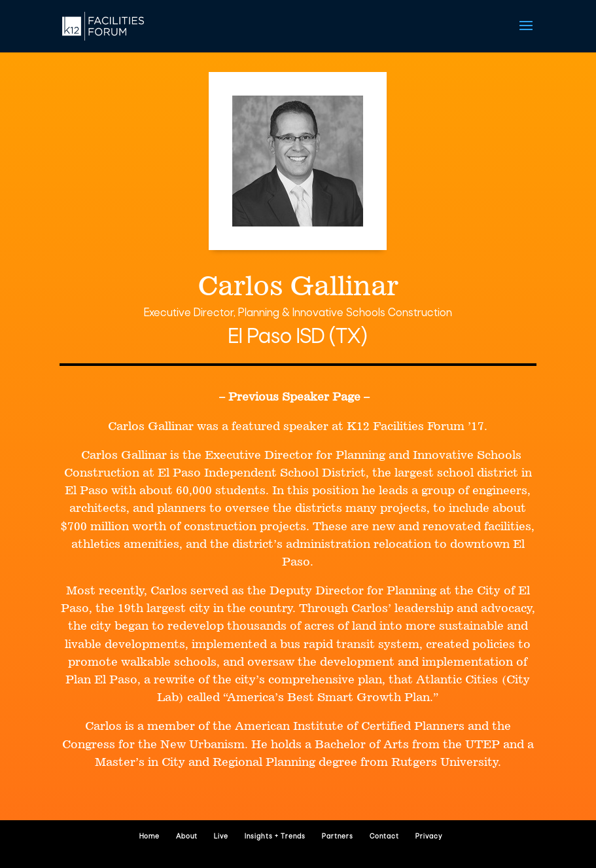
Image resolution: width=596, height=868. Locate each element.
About (187, 837)
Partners (338, 837)
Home (149, 837)
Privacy (429, 837)
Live (221, 837)
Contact (384, 837)
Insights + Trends (275, 837)
